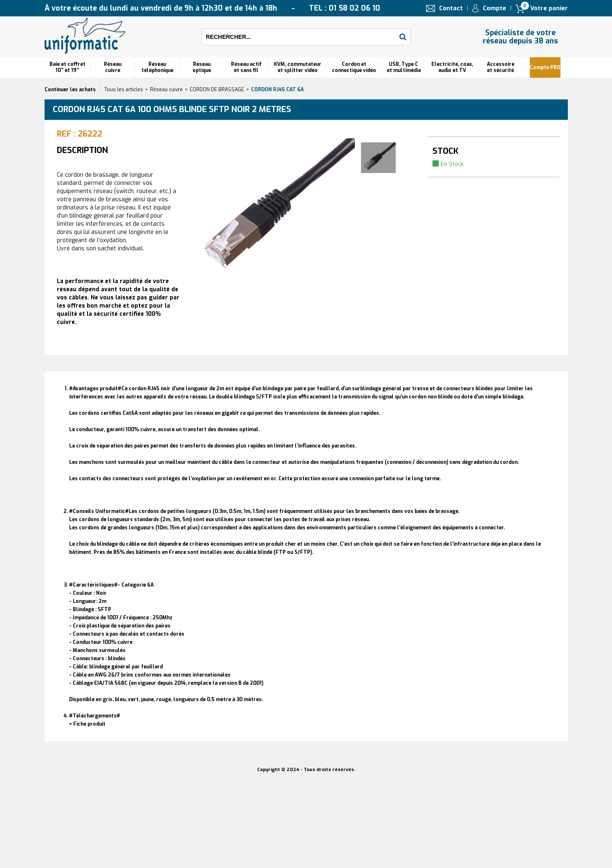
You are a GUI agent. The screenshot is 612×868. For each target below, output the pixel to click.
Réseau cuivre (113, 67)
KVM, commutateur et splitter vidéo (298, 67)
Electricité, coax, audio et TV (452, 67)
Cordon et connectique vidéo (354, 67)
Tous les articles (124, 90)
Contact (451, 8)
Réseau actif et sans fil (246, 67)
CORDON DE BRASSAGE (217, 90)
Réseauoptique (202, 67)
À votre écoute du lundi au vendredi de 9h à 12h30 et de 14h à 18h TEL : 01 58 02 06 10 (212, 8)
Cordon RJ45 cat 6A (277, 90)
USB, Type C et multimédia (404, 67)
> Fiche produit (87, 724)
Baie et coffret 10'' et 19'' (67, 67)
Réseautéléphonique (157, 67)
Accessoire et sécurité (501, 67)
